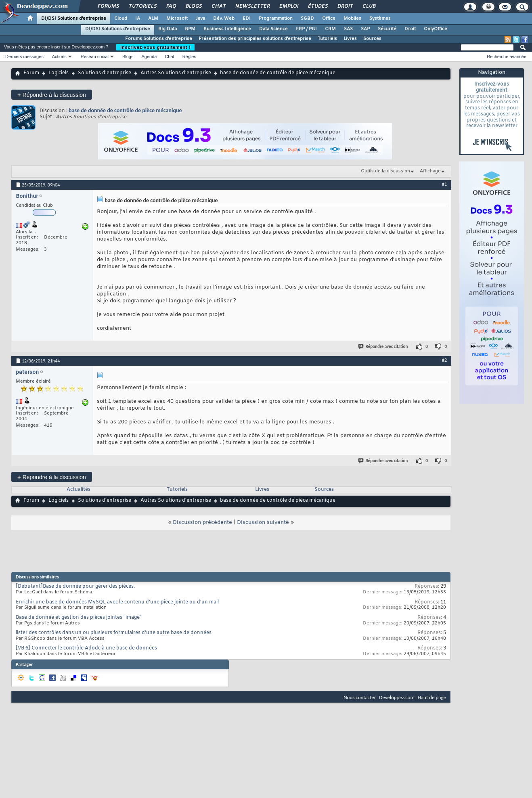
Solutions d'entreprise (105, 73)
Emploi (288, 6)
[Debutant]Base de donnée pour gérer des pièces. (75, 586)
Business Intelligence (227, 29)
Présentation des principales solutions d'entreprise (255, 39)
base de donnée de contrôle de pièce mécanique (125, 110)
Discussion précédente (202, 523)
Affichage (430, 171)
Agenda (149, 57)
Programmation (276, 19)
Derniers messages (24, 57)
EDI (247, 19)
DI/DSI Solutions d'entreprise (74, 19)
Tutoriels (142, 6)
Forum (31, 73)
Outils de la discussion (385, 171)
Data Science (273, 29)
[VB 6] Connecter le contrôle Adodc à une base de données (86, 648)
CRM (330, 29)
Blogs (193, 6)
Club (369, 6)
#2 (444, 360)
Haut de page (432, 697)
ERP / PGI (306, 29)
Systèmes (380, 19)
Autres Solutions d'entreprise (176, 73)
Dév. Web (224, 19)
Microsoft (177, 19)
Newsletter (252, 6)
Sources (372, 39)
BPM (190, 29)
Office (329, 19)
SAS (348, 29)
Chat (218, 6)
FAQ (171, 6)
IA (138, 19)
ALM (153, 19)
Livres (350, 39)
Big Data (168, 29)
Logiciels (59, 73)
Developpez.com (397, 697)
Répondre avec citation (383, 347)
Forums (108, 6)
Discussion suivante (263, 523)
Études (317, 6)
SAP (365, 29)
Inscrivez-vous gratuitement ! (155, 47)
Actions (59, 57)
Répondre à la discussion (52, 95)
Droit (345, 6)
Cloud (121, 19)
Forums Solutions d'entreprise (159, 39)
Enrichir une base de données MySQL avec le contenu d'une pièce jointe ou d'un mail (117, 602)
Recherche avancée (507, 57)
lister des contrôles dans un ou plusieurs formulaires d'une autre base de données (114, 633)
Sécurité (387, 29)
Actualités (79, 490)
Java (200, 19)
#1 (444, 184)
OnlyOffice (436, 29)
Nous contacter (360, 697)
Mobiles (352, 19)
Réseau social (95, 57)
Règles (189, 57)
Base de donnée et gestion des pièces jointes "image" (79, 618)
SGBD (307, 19)
